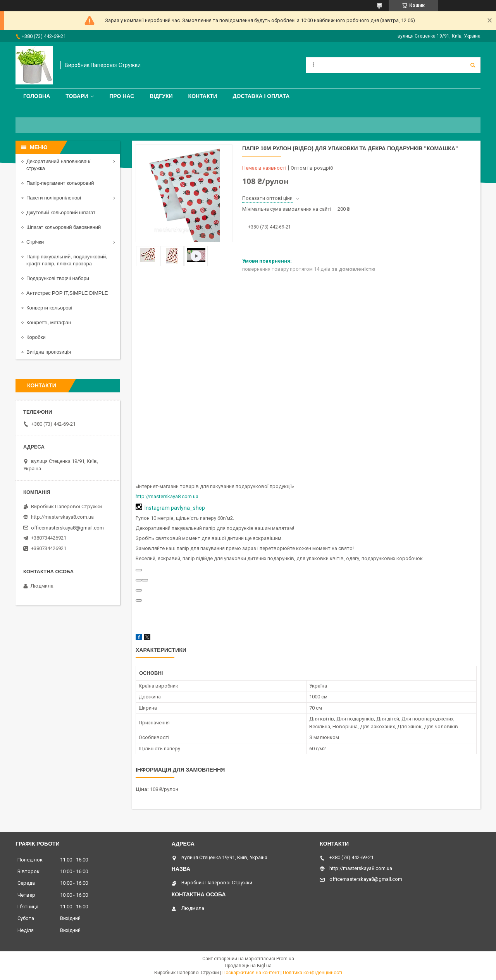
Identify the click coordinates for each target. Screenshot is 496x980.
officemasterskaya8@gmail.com (67, 528)
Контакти (203, 96)
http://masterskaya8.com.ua (167, 496)
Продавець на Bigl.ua (248, 966)
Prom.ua (285, 959)
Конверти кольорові (49, 308)
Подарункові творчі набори (58, 278)
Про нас (122, 96)
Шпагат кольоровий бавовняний (64, 227)
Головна (37, 96)
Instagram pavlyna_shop (175, 508)
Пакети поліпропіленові (54, 198)
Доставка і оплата (261, 96)
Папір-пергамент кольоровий (60, 183)
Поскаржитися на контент (251, 973)
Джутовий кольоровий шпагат (61, 212)
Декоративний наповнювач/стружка (58, 165)
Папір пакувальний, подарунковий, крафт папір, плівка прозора (67, 260)
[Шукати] (473, 65)
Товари (77, 96)
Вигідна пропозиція (49, 352)
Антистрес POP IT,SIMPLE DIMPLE (67, 293)
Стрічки (35, 242)
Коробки (36, 337)
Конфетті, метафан (49, 322)
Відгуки (161, 96)
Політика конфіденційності (313, 973)
